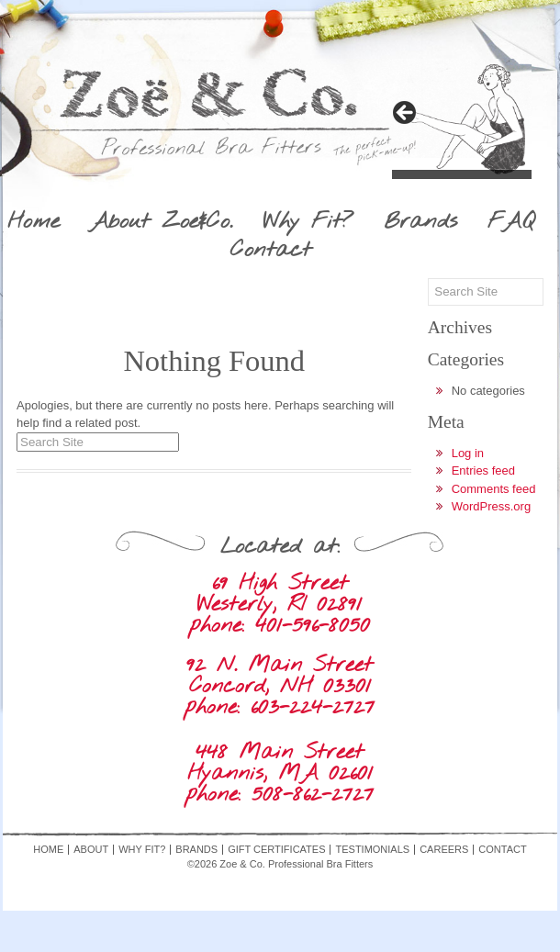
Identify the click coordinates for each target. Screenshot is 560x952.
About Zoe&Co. (161, 222)
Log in (468, 453)
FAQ (511, 222)
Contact (271, 251)
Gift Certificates (276, 850)
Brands (420, 222)
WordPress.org (491, 506)
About (91, 850)
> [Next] (406, 114)
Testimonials (372, 850)
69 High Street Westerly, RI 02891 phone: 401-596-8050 (280, 605)
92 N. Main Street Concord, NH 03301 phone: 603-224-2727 (280, 686)
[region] (462, 118)
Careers (444, 850)
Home (34, 222)
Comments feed (494, 489)
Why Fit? (308, 222)
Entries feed (483, 470)
